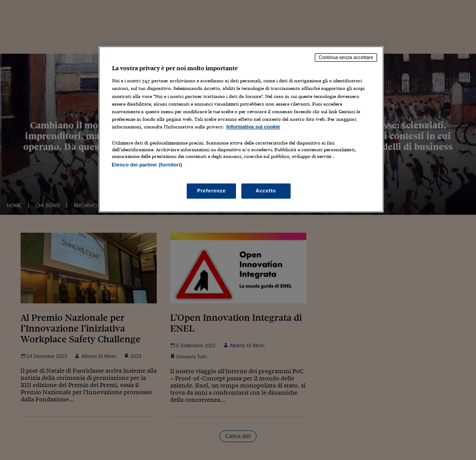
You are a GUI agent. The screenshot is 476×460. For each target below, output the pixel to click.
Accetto (266, 191)
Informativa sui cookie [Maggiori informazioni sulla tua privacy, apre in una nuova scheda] (253, 127)
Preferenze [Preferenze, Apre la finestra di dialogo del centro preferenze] (211, 191)
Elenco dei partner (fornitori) (147, 165)
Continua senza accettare (346, 57)
